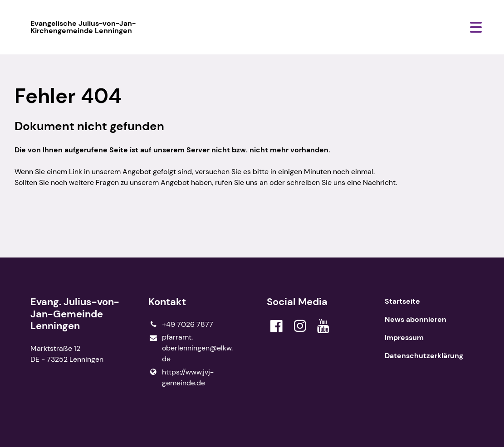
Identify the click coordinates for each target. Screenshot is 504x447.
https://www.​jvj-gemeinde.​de (181, 378)
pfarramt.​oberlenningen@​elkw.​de (191, 348)
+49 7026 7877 (181, 325)
